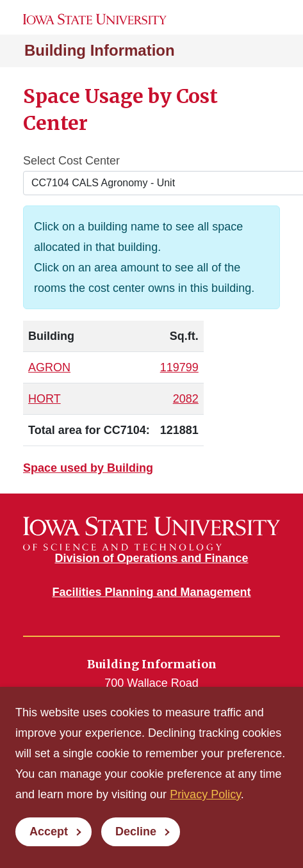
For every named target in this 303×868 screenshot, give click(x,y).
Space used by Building (88, 468)
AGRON (49, 367)
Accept (49, 832)
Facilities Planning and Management (151, 592)
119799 (179, 367)
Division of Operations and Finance (151, 558)
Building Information (100, 50)
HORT (45, 399)
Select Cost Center (71, 161)
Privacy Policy (205, 794)
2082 (186, 399)
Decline (136, 832)
